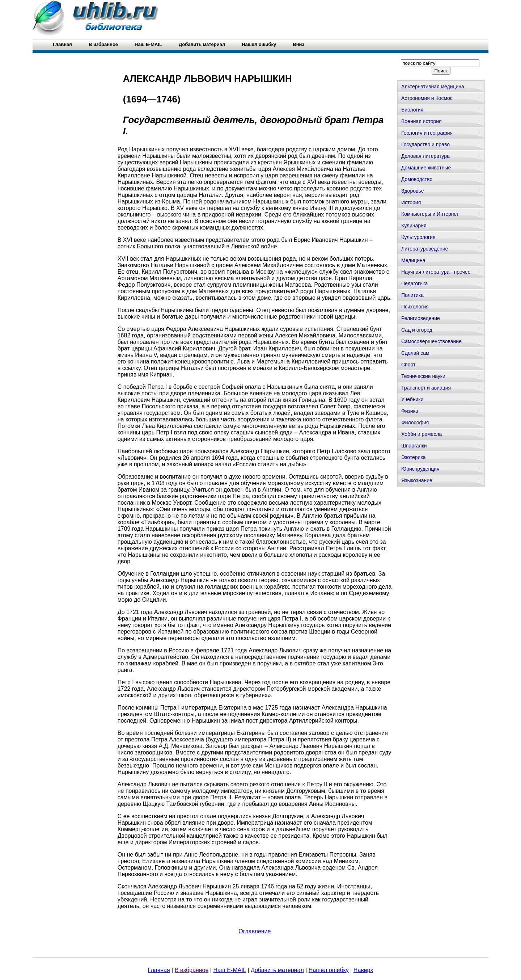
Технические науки (423, 376)
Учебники (412, 399)
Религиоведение (421, 318)
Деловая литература (425, 156)
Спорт (408, 365)
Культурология (418, 237)
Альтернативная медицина (433, 87)
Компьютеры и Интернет (430, 214)
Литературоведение (425, 249)
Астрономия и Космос (427, 98)
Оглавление (255, 931)
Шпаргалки (414, 446)
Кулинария (414, 226)
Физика (410, 411)
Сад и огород (417, 330)
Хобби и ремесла (422, 434)
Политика (412, 295)
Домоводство (417, 179)
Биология (412, 110)
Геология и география (427, 133)
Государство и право (425, 144)
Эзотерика (414, 457)
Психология (415, 307)
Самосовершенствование (431, 341)
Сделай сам (415, 353)
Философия (415, 422)
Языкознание (417, 480)
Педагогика (414, 283)
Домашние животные (426, 168)
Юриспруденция (420, 469)
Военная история (422, 121)
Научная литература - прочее (436, 272)
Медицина (413, 260)
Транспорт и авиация (426, 388)
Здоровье (413, 191)
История (411, 202)
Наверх (363, 970)
